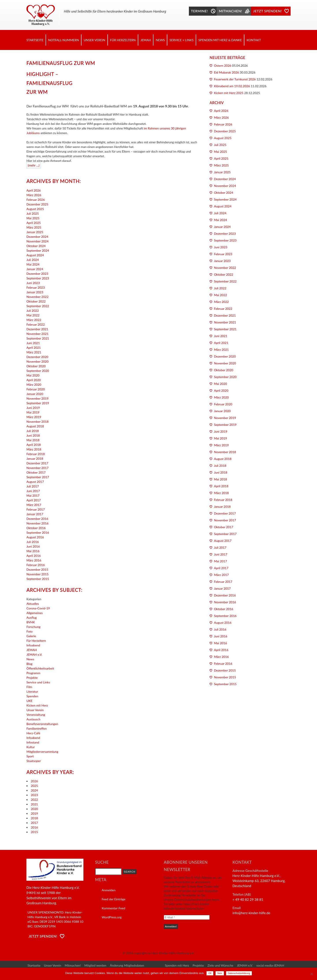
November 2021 (37, 334)
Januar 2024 (35, 269)
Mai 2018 (33, 440)
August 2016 (35, 537)
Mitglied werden (95, 965)
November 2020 (37, 361)
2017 (34, 823)
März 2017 (34, 505)
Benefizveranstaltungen (42, 724)
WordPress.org (112, 917)
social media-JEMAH (270, 965)
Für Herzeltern (123, 40)
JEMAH (146, 40)
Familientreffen (37, 728)
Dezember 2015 (37, 569)
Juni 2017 (33, 491)
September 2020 (38, 371)
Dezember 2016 (37, 519)
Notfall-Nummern (64, 40)
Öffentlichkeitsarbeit (40, 668)
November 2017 (37, 468)
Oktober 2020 (36, 366)
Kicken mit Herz (37, 705)
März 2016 (34, 560)
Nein (220, 973)
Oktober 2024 (36, 246)
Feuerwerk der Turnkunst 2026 (235, 79)
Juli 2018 (33, 431)
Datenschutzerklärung (239, 973)
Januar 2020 (35, 394)
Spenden (32, 696)
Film (29, 687)
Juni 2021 (33, 343)
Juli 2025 (33, 213)
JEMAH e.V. (34, 654)
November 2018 (37, 422)
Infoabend (33, 645)
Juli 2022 (33, 311)
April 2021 (34, 348)
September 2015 (38, 579)
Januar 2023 (35, 292)
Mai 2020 (33, 375)
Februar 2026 (36, 200)
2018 (34, 818)
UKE (29, 701)
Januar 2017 (35, 514)
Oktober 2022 (36, 301)
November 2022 (37, 297)
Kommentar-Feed (113, 908)
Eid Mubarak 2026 (226, 72)
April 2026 (34, 190)
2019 (34, 813)
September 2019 (38, 403)
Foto (29, 631)
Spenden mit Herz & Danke (220, 40)
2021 (34, 804)
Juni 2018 (33, 435)
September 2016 (38, 532)
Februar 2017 (36, 509)
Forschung (33, 627)
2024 (34, 790)
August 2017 (35, 482)
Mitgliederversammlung (42, 752)
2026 (34, 781)
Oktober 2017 (36, 472)
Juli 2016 (33, 542)
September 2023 (38, 278)
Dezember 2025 (37, 204)
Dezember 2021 (37, 329)
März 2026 (34, 195)
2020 (34, 809)
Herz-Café (33, 733)
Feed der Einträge (114, 899)
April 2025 (34, 223)
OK (210, 973)
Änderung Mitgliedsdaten (127, 965)
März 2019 (34, 417)
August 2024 (35, 255)
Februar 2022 (36, 324)
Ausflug (32, 617)
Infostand (33, 742)
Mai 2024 (33, 264)
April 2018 (34, 445)
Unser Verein (94, 40)
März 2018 (34, 449)
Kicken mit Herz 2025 (229, 93)
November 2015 (37, 574)
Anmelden (109, 890)
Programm (33, 673)
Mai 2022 (33, 315)
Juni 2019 (33, 408)
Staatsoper (34, 761)
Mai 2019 (33, 412)
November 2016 (37, 523)
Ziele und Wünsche (220, 965)
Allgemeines (35, 613)
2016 (34, 827)
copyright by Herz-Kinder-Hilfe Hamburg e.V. (164, 953)
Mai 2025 (33, 218)
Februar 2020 (36, 389)
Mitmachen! (73, 965)
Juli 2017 (33, 486)
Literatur (32, 691)
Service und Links (38, 682)
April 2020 (34, 380)
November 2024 (37, 241)
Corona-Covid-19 (38, 608)
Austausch (33, 719)
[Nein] (311, 974)
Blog (29, 664)
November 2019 (37, 398)
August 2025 (35, 209)
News (160, 40)
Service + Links (182, 40)
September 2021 (38, 338)
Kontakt (254, 40)
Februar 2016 (36, 565)
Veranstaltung (36, 715)
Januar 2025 (35, 232)
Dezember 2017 (37, 463)
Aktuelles (33, 604)
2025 (34, 786)
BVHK (31, 622)
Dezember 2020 (37, 357)
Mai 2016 (33, 551)
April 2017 (34, 500)
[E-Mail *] (187, 917)
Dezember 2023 (37, 274)
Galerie (31, 636)
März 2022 (34, 320)
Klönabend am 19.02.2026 (232, 86)
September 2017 (38, 477)
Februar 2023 (36, 287)
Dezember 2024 (37, 237)
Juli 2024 (33, 260)
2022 (34, 800)
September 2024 (38, 250)
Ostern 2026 (223, 66)
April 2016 (34, 556)
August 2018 (35, 426)
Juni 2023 (33, 283)
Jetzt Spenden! (43, 936)
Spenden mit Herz (177, 965)
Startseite (35, 40)
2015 (34, 832)
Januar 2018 (35, 459)
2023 (34, 795)
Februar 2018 (36, 454)
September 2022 (38, 306)
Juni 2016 (33, 546)
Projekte (32, 678)
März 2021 (34, 352)
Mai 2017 (33, 496)
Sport (30, 756)
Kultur (31, 747)
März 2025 (34, 227)
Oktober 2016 (36, 528)
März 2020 (34, 385)
